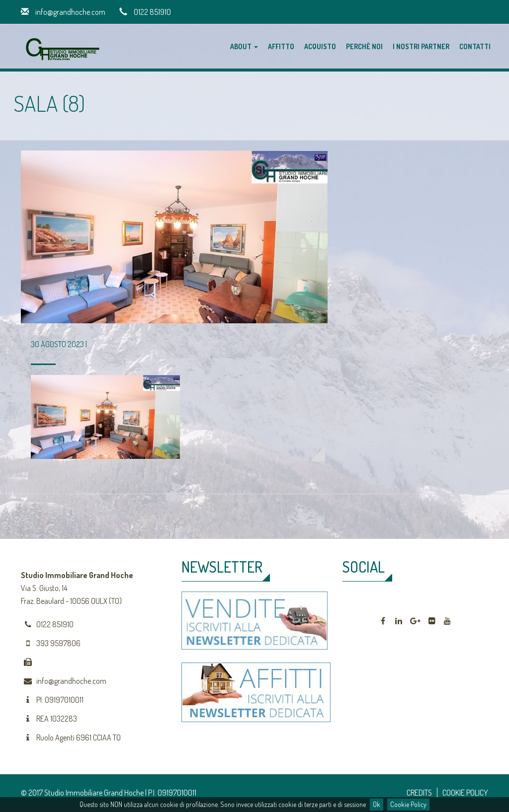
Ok (377, 804)
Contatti (475, 46)
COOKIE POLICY (465, 793)
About (244, 46)
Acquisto (320, 46)
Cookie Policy (408, 804)
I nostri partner (421, 46)
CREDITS (419, 793)
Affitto (281, 46)
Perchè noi (364, 46)
